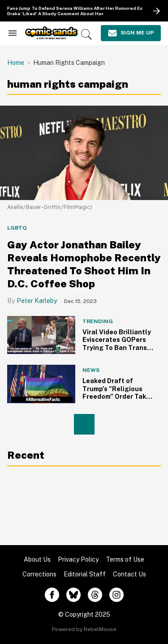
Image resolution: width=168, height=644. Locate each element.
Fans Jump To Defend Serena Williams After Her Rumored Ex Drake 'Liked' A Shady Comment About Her (75, 11)
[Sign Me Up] (131, 33)
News (91, 370)
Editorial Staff (85, 574)
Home (16, 63)
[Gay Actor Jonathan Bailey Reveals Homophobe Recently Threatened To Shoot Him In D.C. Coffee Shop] (84, 152)
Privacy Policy (78, 559)
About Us (37, 559)
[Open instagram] (116, 595)
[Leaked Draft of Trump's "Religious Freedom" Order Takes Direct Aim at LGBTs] (41, 384)
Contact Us (129, 574)
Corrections (39, 574)
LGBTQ (17, 228)
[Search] (86, 34)
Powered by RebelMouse (84, 629)
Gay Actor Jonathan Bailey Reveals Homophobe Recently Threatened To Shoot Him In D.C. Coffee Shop (84, 264)
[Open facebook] (52, 595)
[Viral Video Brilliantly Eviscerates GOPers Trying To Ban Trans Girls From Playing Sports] (41, 335)
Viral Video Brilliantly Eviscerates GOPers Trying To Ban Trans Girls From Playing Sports (117, 348)
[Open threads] (95, 595)
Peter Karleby (37, 301)
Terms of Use (125, 559)
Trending (98, 321)
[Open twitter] (73, 595)
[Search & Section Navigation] (13, 33)
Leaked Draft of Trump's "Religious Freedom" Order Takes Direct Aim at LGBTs (118, 393)
